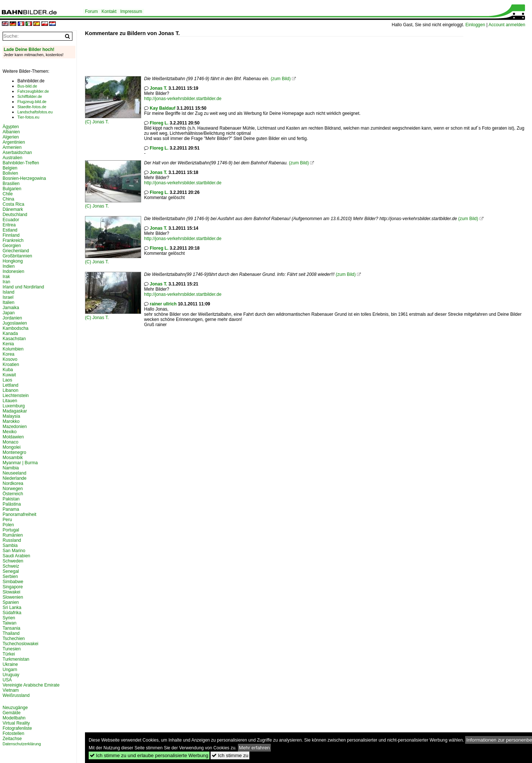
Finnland (11, 235)
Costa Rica (13, 204)
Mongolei (12, 447)
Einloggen (475, 25)
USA (7, 680)
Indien (9, 266)
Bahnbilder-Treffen (21, 163)
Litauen (10, 401)
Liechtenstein (16, 396)
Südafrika (12, 613)
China (8, 199)
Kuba (8, 370)
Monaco (11, 442)
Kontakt (109, 11)
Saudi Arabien (16, 556)
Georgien (12, 246)
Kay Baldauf (162, 108)
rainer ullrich (163, 304)
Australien (12, 158)
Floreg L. (159, 123)
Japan (9, 313)
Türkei (9, 654)
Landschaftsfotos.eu (35, 112)
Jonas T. (100, 122)
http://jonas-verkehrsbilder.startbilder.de (183, 99)
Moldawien (13, 437)
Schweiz (11, 566)
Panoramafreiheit (19, 514)
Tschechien (14, 639)
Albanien (11, 132)
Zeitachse (12, 739)
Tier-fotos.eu (28, 117)
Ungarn (10, 670)
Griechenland (16, 251)
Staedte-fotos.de (32, 107)
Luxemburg (14, 406)
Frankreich (13, 240)
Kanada (10, 333)
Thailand (11, 633)
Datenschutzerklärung (22, 744)
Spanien (11, 602)
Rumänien (13, 535)
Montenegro (14, 452)
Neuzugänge (15, 708)
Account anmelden (507, 25)
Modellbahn (14, 718)
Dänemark (13, 209)
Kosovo (10, 359)
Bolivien (10, 173)
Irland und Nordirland (23, 287)
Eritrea (9, 225)
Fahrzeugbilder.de (33, 91)
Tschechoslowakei (21, 644)
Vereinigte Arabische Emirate (31, 685)
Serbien (10, 576)
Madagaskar (15, 411)
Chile (8, 194)
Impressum (131, 11)
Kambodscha (16, 328)
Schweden (13, 561)
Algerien (11, 137)
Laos (7, 380)
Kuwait (9, 375)
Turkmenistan (16, 659)
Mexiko (10, 432)
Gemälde (12, 713)
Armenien (12, 147)
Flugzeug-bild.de (32, 102)
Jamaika (11, 308)
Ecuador (11, 220)
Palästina (12, 504)
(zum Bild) (281, 79)
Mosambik (13, 458)
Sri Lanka (12, 608)
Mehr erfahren (255, 748)
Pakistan (11, 499)
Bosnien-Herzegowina (24, 178)
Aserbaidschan (17, 153)
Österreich (13, 494)
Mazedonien (15, 427)
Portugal (11, 530)
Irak (6, 277)
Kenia (8, 344)
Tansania (11, 628)
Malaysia (11, 416)
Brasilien (11, 184)
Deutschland (15, 215)
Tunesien (12, 649)
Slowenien (13, 597)
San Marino (14, 551)
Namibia (11, 468)
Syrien (9, 618)
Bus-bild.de (27, 86)
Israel (8, 297)
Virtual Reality (16, 723)
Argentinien (14, 142)
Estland (10, 230)
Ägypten (11, 127)
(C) (89, 122)
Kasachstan (14, 339)
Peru (7, 520)
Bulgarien (12, 189)
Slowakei (11, 592)
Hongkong (13, 261)
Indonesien (13, 271)
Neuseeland (14, 473)
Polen (8, 525)
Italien (8, 302)
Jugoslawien (15, 323)
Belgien (10, 168)
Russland (12, 540)
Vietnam (11, 690)
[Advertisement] (219, 53)
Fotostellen (13, 733)
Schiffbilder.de (30, 96)
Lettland (11, 385)
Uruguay (11, 675)
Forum (91, 11)
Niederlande (15, 478)
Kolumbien (13, 349)
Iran (6, 282)
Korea (8, 354)
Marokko (11, 421)
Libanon (11, 390)
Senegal (11, 571)
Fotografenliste (17, 728)
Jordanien (12, 318)
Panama (11, 509)
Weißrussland (16, 695)
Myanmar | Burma (20, 463)
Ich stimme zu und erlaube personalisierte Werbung (149, 755)
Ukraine (10, 664)
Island (8, 292)
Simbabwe (13, 582)
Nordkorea (13, 483)
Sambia (10, 545)
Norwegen (13, 489)
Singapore (13, 587)
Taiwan (9, 623)
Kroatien (11, 365)
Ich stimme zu (230, 755)
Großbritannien (17, 256)
